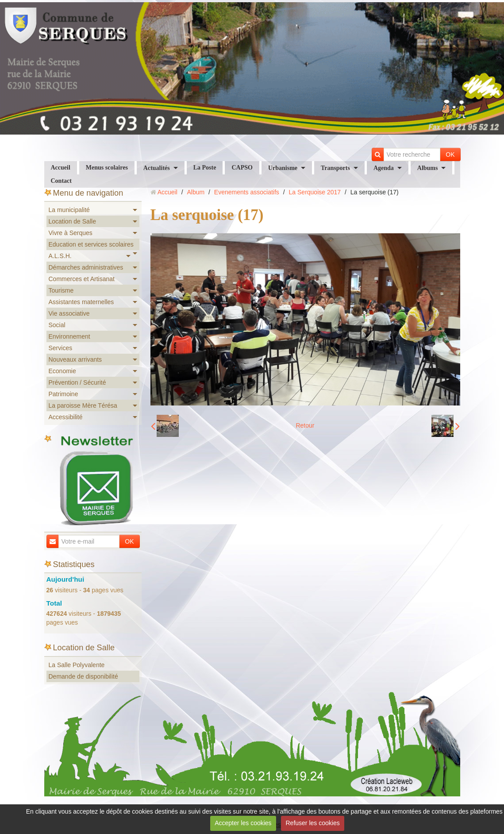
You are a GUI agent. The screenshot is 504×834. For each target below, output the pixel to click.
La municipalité (69, 210)
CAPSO (242, 168)
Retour (305, 425)
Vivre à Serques (71, 233)
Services (61, 348)
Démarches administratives (86, 267)
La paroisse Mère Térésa (83, 405)
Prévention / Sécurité (77, 382)
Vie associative (69, 313)
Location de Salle (72, 221)
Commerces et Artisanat (82, 279)
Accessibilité (66, 417)
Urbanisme (283, 168)
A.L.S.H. (60, 256)
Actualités (157, 168)
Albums (428, 168)
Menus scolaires (107, 168)
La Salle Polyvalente (77, 665)
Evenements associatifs (247, 192)
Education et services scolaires (91, 244)
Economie (62, 371)
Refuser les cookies (313, 823)
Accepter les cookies (243, 823)
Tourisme (61, 290)
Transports (335, 168)
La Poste (205, 168)
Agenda (384, 168)
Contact (61, 181)
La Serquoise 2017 (315, 192)
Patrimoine (63, 394)
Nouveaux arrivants (75, 359)
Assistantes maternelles (81, 302)
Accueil (61, 168)
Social (57, 325)
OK (450, 154)
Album (196, 192)
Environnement (69, 336)
